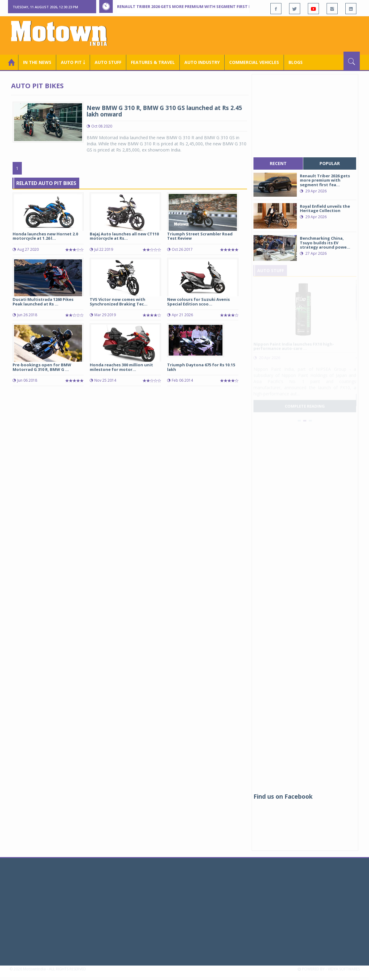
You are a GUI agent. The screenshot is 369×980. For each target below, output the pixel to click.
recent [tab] (278, 163)
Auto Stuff (108, 62)
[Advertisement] (248, 35)
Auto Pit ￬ (73, 62)
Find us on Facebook (283, 797)
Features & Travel (153, 62)
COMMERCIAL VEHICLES (254, 62)
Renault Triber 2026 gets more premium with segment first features (193, 6)
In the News (37, 62)
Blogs (296, 62)
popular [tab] (330, 163)
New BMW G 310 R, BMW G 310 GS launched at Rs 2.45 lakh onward (164, 111)
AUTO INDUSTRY (202, 62)
